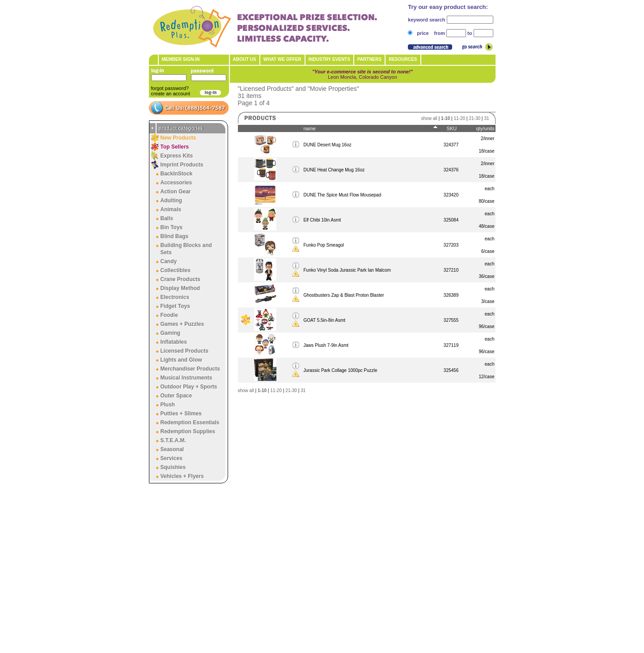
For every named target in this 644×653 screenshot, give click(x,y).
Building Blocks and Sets (186, 249)
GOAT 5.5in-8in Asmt (324, 320)
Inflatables (174, 342)
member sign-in (181, 59)
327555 (451, 320)
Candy (169, 261)
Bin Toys (172, 227)
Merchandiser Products (190, 369)
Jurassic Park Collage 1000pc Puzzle (340, 370)
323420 (451, 195)
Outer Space (176, 396)
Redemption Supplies (188, 431)
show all (429, 118)
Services (172, 458)
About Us (245, 59)
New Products (178, 138)
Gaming (171, 333)
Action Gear (176, 192)
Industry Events (329, 59)
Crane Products (180, 279)
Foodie (169, 315)
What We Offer (282, 59)
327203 (451, 245)
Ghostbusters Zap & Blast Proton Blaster (343, 295)
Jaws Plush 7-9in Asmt (326, 345)
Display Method (180, 288)
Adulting (172, 201)
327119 (451, 345)
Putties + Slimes (181, 414)
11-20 (459, 118)
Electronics (175, 297)
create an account (171, 94)
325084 (451, 220)
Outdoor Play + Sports (189, 387)
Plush (168, 405)
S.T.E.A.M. (173, 440)
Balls (167, 218)
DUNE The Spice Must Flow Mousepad (342, 195)
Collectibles (176, 270)
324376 (451, 170)
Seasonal (172, 449)
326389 (451, 295)
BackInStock (177, 174)
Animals (171, 209)
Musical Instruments (186, 378)
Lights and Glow (181, 360)
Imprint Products (182, 165)
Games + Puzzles (182, 324)
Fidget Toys (175, 306)
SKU (452, 128)
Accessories (176, 183)
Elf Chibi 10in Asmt (322, 220)
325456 (451, 370)
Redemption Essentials (190, 423)
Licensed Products (184, 351)
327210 (451, 270)
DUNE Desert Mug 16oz (327, 145)
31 (486, 118)
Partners (369, 59)
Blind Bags (175, 236)
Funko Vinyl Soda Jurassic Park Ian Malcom (347, 270)
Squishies (173, 467)
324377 (451, 145)
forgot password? (170, 88)
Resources (403, 59)
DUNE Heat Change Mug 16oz (334, 170)
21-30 (475, 118)
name (309, 128)
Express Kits (177, 156)
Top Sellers (175, 147)
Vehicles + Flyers (182, 476)
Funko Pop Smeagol (324, 245)
